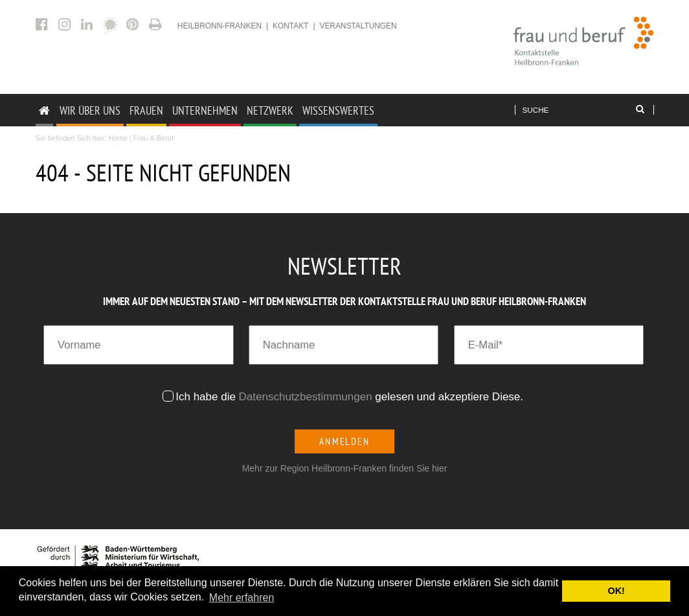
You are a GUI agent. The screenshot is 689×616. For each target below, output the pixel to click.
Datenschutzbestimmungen (306, 397)
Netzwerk (270, 110)
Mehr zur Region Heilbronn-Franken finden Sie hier (345, 468)
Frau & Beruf (153, 138)
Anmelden (345, 441)
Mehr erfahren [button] (242, 598)
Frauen (146, 110)
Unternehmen (205, 110)
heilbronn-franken (220, 26)
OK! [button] (616, 591)
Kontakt (290, 26)
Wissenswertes (338, 110)
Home (118, 138)
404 (157, 24)
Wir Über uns (90, 110)
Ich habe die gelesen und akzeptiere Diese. (351, 397)
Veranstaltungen (358, 26)
